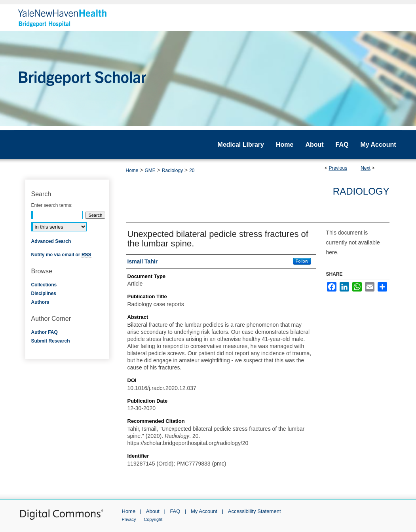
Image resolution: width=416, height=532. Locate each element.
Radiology (172, 170)
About (153, 511)
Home (132, 170)
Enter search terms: (52, 205)
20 (192, 170)
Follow (302, 261)
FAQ (175, 511)
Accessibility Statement (255, 511)
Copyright (153, 519)
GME (150, 170)
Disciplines (44, 293)
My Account (204, 511)
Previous (338, 168)
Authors (40, 302)
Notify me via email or (61, 255)
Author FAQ (45, 332)
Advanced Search (51, 241)
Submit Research (51, 341)
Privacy (129, 519)
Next (366, 168)
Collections (44, 285)
